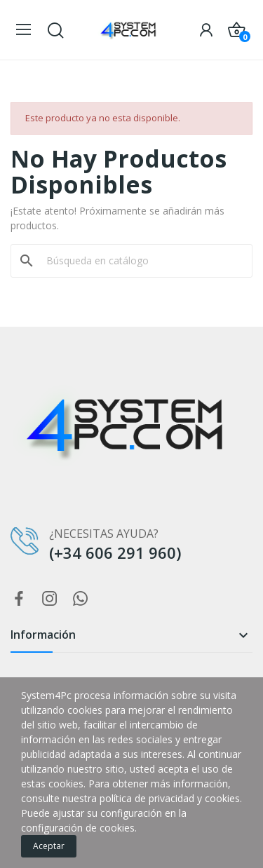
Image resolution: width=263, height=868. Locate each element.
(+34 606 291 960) (115, 552)
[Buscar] (140, 261)
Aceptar (49, 846)
